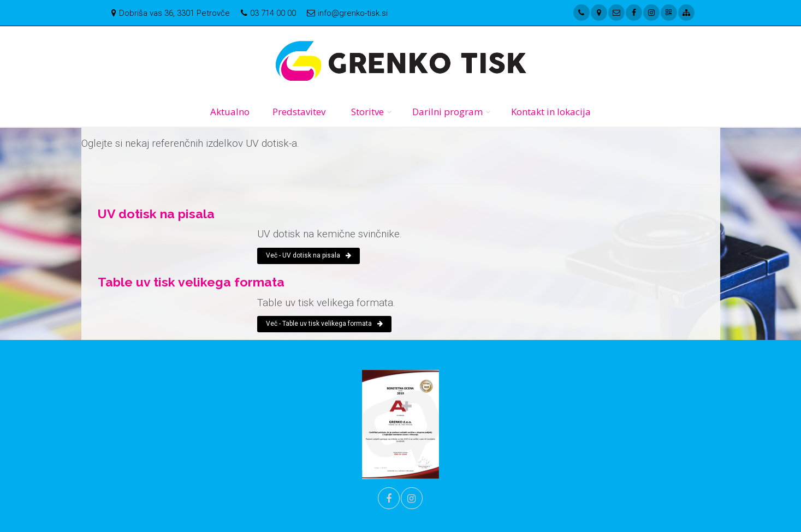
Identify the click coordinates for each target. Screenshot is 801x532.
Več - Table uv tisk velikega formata (324, 324)
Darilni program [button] (447, 112)
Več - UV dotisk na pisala (308, 255)
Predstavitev (299, 112)
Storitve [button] (367, 112)
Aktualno (230, 112)
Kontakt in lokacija (551, 112)
